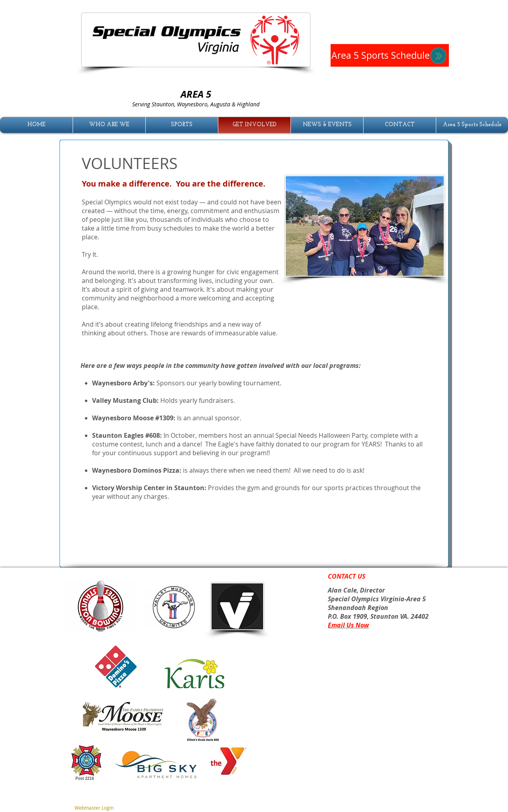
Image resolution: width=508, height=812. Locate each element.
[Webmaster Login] (94, 808)
